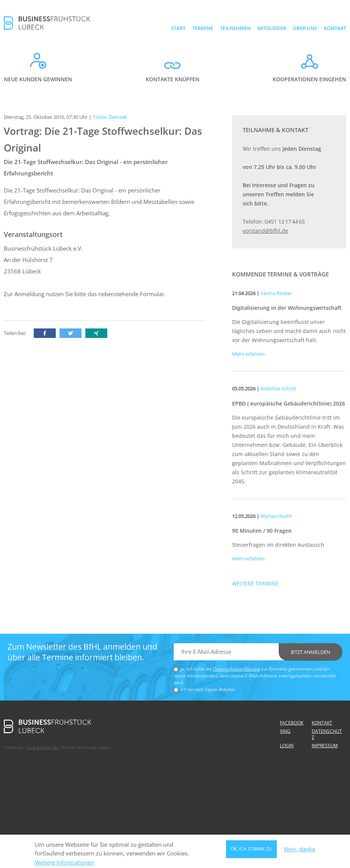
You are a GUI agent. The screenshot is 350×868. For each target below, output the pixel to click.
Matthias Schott (279, 388)
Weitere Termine (255, 583)
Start (178, 28)
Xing (285, 731)
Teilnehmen (235, 28)
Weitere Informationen (64, 864)
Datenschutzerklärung (237, 669)
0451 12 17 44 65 (285, 222)
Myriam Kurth (276, 516)
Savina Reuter (276, 293)
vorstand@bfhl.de (265, 231)
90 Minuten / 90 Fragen (262, 531)
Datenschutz (327, 734)
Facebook (292, 723)
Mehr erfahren (248, 354)
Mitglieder (272, 28)
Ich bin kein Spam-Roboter (208, 689)
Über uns (305, 28)
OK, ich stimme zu (251, 850)
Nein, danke (300, 851)
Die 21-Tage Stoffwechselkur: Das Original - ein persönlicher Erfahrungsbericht (86, 167)
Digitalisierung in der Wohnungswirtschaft (287, 308)
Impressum (325, 746)
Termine (203, 28)
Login (287, 746)
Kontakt (335, 28)
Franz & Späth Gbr (42, 747)
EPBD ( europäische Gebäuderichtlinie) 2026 (289, 403)
